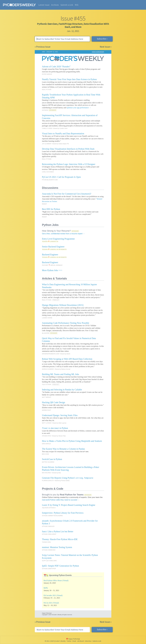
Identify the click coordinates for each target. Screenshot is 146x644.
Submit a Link (67, 5)
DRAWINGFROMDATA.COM (51, 354)
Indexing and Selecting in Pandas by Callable (62, 390)
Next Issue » (106, 47)
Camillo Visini (63, 128)
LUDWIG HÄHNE (47, 318)
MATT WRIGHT (47, 397)
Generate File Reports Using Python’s (68, 478)
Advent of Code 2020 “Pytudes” (56, 67)
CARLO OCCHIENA (48, 172)
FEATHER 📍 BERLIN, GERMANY (52, 265)
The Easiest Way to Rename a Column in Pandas (63, 449)
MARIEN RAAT (46, 410)
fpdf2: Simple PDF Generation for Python (61, 566)
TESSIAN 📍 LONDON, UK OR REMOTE (54, 249)
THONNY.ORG (46, 542)
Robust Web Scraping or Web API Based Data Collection (67, 359)
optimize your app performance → (79, 108)
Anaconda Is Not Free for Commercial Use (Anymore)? (67, 194)
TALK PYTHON (47, 385)
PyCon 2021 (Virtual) (51, 603)
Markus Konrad (66, 369)
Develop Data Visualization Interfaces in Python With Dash (68, 149)
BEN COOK (45, 454)
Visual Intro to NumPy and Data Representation (63, 134)
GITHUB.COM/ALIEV (48, 526)
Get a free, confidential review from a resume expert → (63, 234)
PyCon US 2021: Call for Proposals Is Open (61, 177)
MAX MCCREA (46, 473)
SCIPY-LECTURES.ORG (49, 561)
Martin (68, 354)
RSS (77, 5)
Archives (55, 5)
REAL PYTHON (47, 90)
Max (60, 473)
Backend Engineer (50, 255)
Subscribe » (102, 39)
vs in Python (55, 428)
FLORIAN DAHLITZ (48, 481)
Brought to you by (63, 495)
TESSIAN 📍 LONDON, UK (50, 242)
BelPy (46, 588)
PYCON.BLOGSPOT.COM (50, 180)
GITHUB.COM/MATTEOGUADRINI (52, 516)
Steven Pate (62, 436)
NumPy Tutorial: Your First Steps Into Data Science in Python (69, 79)
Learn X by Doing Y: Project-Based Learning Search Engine (69, 505)
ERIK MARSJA (46, 444)
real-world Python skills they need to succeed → (61, 500)
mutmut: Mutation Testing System (57, 547)
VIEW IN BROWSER (98, 52)
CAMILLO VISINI (47, 128)
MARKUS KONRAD (48, 369)
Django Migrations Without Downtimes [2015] (63, 305)
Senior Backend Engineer (53, 247)
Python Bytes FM (64, 144)
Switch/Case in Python (52, 459)
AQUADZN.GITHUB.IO (49, 508)
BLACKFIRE (46, 333)
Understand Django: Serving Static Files (60, 415)
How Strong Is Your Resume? (56, 231)
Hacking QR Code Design (54, 402)
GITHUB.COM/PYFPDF (49, 569)
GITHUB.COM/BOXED (49, 550)
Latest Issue (44, 5)
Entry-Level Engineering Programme (58, 239)
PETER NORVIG (47, 74)
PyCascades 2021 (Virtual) (53, 595)
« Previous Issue (43, 47)
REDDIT (45, 204)
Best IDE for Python (51, 209)
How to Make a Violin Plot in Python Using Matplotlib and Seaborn (72, 441)
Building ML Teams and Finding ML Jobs (61, 374)
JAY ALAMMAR (47, 144)
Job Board (80, 641)
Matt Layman (63, 423)
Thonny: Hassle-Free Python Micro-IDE (60, 539)
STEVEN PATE (46, 436)
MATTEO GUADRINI (48, 462)
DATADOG (45, 110)
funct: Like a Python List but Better (58, 531)
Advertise (88, 641)
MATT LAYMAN (47, 423)
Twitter (69, 641)
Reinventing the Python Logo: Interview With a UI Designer (69, 164)
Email (74, 641)
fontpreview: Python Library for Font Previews (63, 513)
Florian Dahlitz (65, 481)
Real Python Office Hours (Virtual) (56, 581)
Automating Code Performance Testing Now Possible (66, 323)
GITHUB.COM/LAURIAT (49, 534)
